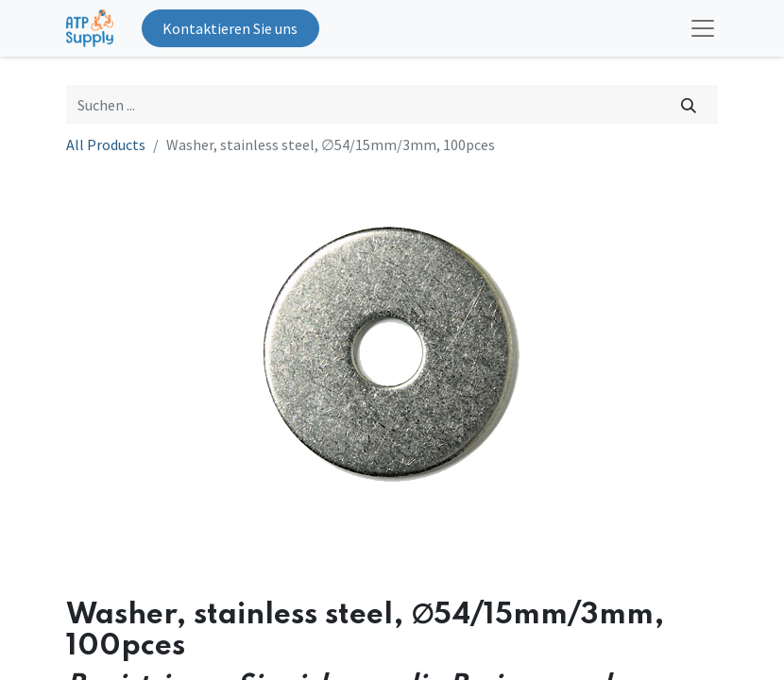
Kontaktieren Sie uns (230, 28)
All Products (106, 144)
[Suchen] (689, 104)
